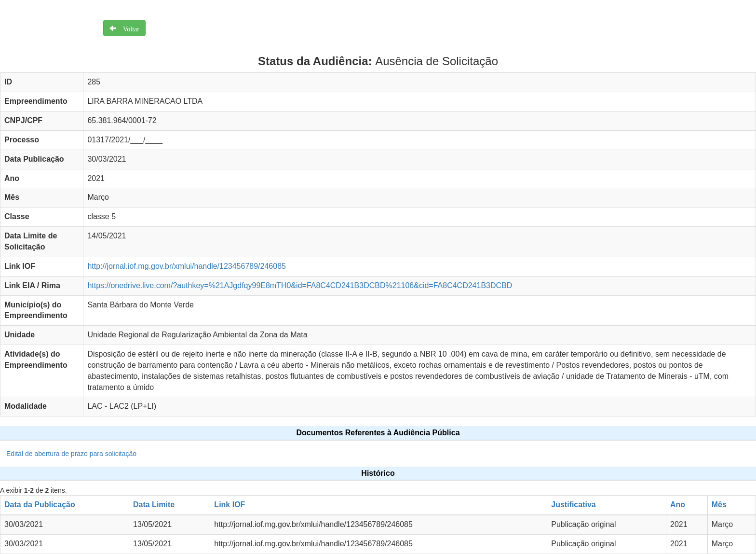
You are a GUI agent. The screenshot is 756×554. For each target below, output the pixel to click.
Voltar (128, 28)
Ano (678, 505)
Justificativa (573, 505)
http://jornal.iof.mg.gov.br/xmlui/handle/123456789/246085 (187, 266)
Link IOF (229, 505)
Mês (719, 505)
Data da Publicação (40, 505)
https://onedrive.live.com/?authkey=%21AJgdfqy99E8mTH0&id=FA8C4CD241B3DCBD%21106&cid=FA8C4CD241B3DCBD (300, 285)
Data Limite (154, 505)
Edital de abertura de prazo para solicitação (71, 454)
